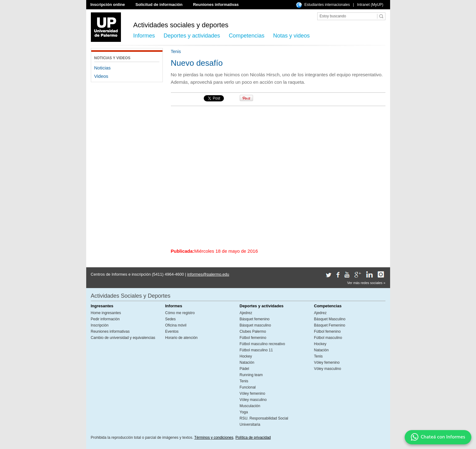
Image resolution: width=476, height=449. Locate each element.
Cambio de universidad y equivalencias (123, 338)
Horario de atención (182, 338)
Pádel (245, 369)
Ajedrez (246, 313)
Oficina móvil (176, 325)
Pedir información (105, 319)
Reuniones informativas (216, 4)
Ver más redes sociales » (366, 283)
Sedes (171, 319)
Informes (144, 36)
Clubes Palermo (253, 331)
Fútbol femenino (253, 338)
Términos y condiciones (214, 438)
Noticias (102, 68)
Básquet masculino (255, 325)
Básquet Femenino (330, 325)
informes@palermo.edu (208, 274)
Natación (247, 362)
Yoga (244, 412)
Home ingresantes (106, 313)
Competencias (247, 36)
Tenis (244, 381)
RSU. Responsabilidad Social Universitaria (264, 421)
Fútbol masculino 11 (256, 350)
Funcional (248, 387)
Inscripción (100, 325)
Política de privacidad (253, 438)
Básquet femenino (255, 319)
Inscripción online (108, 4)
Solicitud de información (159, 4)
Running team (251, 375)
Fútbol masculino (328, 338)
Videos (101, 76)
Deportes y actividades (192, 36)
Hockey (246, 356)
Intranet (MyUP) (370, 5)
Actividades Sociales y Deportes (131, 296)
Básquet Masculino (330, 319)
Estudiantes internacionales (327, 5)
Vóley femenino (253, 393)
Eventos (172, 331)
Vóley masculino (253, 400)
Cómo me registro (180, 313)
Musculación (250, 406)
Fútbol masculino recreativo (262, 344)
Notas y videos (291, 36)
